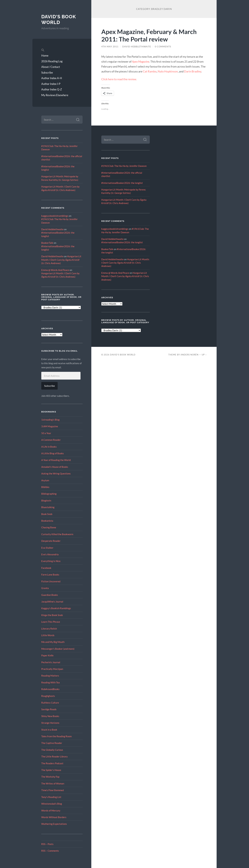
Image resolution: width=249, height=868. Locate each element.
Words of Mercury (51, 810)
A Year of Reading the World (56, 460)
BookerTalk (47, 243)
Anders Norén (190, 355)
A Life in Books (49, 447)
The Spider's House (51, 770)
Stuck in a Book (49, 730)
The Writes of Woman (53, 783)
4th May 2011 (110, 47)
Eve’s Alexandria (50, 554)
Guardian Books (50, 595)
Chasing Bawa (49, 527)
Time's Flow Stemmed (52, 790)
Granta (45, 588)
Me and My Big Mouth (53, 642)
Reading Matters (50, 676)
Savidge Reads (49, 709)
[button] (62, 50)
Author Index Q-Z (52, 89)
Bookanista (47, 521)
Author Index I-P (51, 84)
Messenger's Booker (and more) (58, 649)
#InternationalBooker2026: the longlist (122, 183)
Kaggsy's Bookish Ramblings (56, 608)
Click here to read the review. (119, 79)
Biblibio (45, 487)
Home (45, 56)
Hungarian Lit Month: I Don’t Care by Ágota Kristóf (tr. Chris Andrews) (61, 260)
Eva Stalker (47, 548)
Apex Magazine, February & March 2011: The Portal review (149, 35)
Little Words (48, 635)
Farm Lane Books (50, 575)
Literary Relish (49, 629)
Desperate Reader (51, 541)
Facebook (46, 568)
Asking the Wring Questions (56, 473)
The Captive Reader (52, 743)
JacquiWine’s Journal (52, 602)
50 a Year (46, 433)
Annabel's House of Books (55, 467)
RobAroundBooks (50, 689)
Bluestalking (48, 507)
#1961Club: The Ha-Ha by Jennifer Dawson (124, 166)
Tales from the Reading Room (56, 736)
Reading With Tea (50, 682)
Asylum (45, 480)
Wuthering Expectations (54, 824)
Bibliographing (49, 494)
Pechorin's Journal (51, 662)
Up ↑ (204, 355)
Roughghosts (48, 696)
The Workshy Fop (50, 777)
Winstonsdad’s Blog (52, 804)
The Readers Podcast (52, 763)
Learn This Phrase (51, 622)
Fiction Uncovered (51, 581)
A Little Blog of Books (53, 453)
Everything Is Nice (51, 561)
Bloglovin (46, 500)
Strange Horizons (50, 723)
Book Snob (47, 514)
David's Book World (59, 19)
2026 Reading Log (52, 61)
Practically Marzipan (52, 669)
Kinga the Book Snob (52, 615)
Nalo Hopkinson (168, 71)
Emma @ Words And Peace (55, 270)
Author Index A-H (52, 78)
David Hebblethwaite (52, 229)
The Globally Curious (52, 750)
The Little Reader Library (54, 756)
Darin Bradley (193, 71)
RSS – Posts (47, 844)
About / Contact (51, 67)
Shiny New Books (50, 716)
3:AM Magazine (50, 426)
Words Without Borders (54, 817)
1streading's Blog (50, 420)
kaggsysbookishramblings (55, 216)
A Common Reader (51, 440)
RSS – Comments (50, 851)
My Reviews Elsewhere (55, 95)
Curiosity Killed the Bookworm (57, 534)
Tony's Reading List (51, 797)
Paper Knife (47, 655)
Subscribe (47, 73)
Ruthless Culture (50, 703)
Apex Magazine (141, 61)
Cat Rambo (150, 71)
